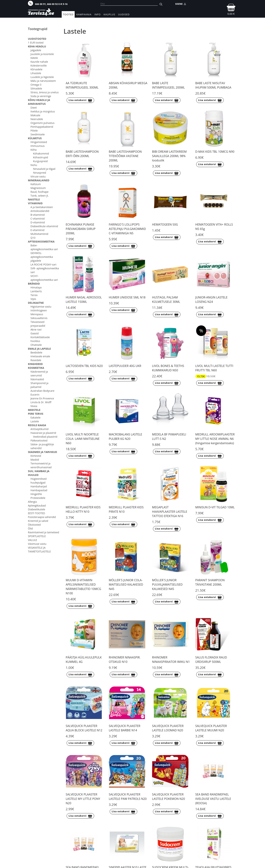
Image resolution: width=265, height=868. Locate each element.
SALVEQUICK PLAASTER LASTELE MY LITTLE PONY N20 (83, 799)
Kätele (34, 58)
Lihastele (36, 73)
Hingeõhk (36, 494)
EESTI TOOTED (37, 513)
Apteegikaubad (37, 506)
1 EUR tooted (36, 43)
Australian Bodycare (42, 391)
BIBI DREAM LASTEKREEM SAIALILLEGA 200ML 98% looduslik (169, 156)
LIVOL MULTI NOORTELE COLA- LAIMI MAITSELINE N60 (83, 439)
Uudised (124, 14)
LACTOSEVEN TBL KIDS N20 (84, 366)
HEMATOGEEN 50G (165, 224)
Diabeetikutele (37, 509)
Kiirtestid (36, 456)
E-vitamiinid (37, 230)
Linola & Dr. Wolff (41, 402)
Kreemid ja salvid (38, 521)
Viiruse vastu (38, 176)
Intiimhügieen (39, 310)
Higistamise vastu (41, 307)
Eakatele (35, 418)
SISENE (181, 4)
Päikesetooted (39, 440)
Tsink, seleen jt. (40, 196)
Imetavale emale (40, 356)
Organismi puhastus (42, 123)
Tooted (68, 14)
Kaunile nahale (39, 62)
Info (97, 14)
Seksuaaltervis (39, 318)
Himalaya (36, 287)
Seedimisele (38, 134)
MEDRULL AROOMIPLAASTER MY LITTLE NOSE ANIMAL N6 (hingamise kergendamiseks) (215, 439)
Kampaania (84, 14)
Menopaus (37, 314)
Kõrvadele (36, 69)
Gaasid (35, 333)
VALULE (32, 540)
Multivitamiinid (39, 234)
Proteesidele (38, 498)
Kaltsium (36, 184)
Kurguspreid (40, 161)
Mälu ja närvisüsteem (43, 81)
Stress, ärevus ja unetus (45, 92)
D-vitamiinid (38, 222)
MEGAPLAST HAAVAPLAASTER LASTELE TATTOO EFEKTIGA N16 (170, 512)
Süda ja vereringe (41, 96)
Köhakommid (41, 154)
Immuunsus (38, 146)
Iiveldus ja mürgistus (43, 111)
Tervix (34, 295)
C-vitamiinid (38, 219)
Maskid (35, 460)
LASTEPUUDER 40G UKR (125, 366)
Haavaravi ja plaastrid (43, 433)
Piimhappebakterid (42, 127)
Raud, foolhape (40, 192)
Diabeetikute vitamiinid (44, 226)
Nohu (34, 165)
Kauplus (109, 14)
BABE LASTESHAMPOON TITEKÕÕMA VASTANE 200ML (125, 156)
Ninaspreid (40, 173)
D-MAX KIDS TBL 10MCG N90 (215, 152)
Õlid (30, 528)
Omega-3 (36, 85)
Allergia (32, 502)
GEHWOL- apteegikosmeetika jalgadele (42, 257)
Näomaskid (37, 379)
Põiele (34, 131)
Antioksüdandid (40, 211)
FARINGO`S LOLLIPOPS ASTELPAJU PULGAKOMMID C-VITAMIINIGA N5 (127, 229)
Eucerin (35, 395)
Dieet (34, 108)
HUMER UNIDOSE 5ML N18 (127, 297)
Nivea (34, 406)
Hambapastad (39, 490)
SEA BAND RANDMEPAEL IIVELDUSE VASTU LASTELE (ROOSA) (213, 799)
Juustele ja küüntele (42, 54)
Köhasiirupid (41, 157)
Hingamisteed (39, 142)
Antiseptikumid (40, 429)
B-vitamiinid (38, 215)
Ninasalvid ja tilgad (44, 169)
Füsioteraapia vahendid (42, 517)
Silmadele (36, 88)
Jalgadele (36, 50)
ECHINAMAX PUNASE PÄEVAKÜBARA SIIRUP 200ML (81, 229)
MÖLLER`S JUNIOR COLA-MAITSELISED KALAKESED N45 (126, 584)
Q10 (33, 238)
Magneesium (38, 188)
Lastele (35, 421)
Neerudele (37, 119)
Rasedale (36, 360)
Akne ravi (36, 330)
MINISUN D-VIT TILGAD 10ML (215, 507)
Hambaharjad (39, 486)
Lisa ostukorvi (80, 100)
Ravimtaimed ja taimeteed (44, 532)
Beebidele (36, 352)
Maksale (35, 115)
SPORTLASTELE (37, 536)
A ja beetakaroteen (42, 207)
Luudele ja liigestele (42, 77)
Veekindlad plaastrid (45, 437)
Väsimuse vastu (37, 544)
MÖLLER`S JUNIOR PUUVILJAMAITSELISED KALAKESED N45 (167, 584)
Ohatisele (36, 345)
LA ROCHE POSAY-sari (43, 264)
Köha (33, 150)
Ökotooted (34, 525)
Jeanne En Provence (42, 398)
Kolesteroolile (39, 66)
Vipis (33, 299)
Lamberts (36, 291)
